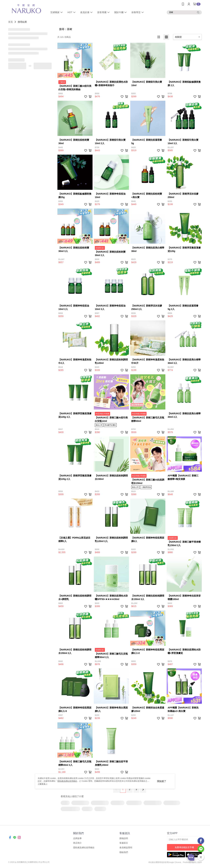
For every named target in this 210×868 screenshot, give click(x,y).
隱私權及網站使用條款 (84, 848)
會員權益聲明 (126, 848)
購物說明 (124, 838)
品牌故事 (77, 838)
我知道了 (162, 781)
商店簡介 (77, 843)
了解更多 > (42, 784)
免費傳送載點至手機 (184, 847)
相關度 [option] (178, 37)
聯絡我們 (124, 852)
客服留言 (124, 843)
